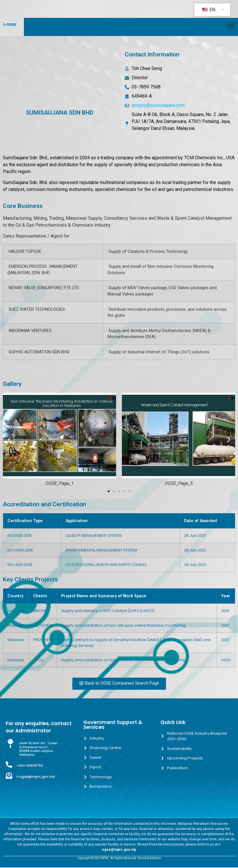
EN (209, 10)
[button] (230, 25)
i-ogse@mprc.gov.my (36, 777)
